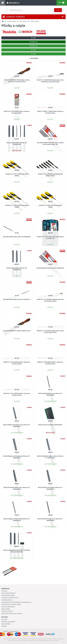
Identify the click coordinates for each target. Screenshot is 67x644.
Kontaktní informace (8, 593)
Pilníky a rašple (35, 21)
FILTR (33, 38)
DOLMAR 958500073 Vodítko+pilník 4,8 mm (17, 331)
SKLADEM (34, 58)
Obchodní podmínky (8, 595)
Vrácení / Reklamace (8, 607)
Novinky (4, 626)
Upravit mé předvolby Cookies (12, 614)
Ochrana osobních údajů (10, 598)
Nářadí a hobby (11, 21)
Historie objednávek (8, 622)
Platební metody (7, 600)
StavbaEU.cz (16, 631)
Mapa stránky (6, 609)
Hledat (58, 10)
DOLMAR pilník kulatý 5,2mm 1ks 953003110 (17, 299)
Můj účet (5, 619)
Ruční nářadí (23, 21)
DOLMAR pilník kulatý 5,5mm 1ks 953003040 (17, 237)
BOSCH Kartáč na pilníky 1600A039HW (50, 425)
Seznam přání (6, 624)
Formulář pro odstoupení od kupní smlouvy (16, 602)
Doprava (4, 591)
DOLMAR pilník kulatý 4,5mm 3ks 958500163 (50, 268)
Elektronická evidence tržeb (11, 604)
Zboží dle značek (7, 611)
